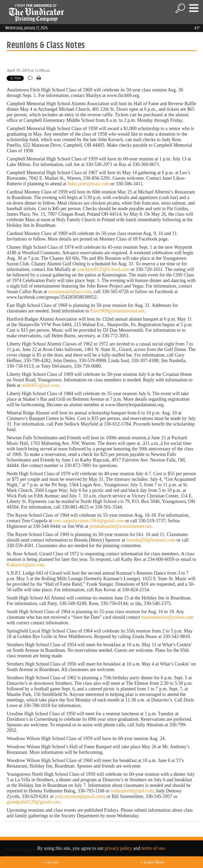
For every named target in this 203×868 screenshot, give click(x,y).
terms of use (153, 848)
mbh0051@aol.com (40, 385)
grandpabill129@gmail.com (33, 802)
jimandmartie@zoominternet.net (121, 526)
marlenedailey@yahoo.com (167, 617)
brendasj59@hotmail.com (151, 540)
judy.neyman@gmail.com (79, 796)
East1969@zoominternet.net (117, 311)
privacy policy (118, 848)
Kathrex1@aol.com (25, 565)
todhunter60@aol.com (132, 791)
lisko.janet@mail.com (88, 184)
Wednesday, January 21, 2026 (27, 28)
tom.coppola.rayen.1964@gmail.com (89, 521)
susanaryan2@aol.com (70, 292)
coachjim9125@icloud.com (103, 269)
